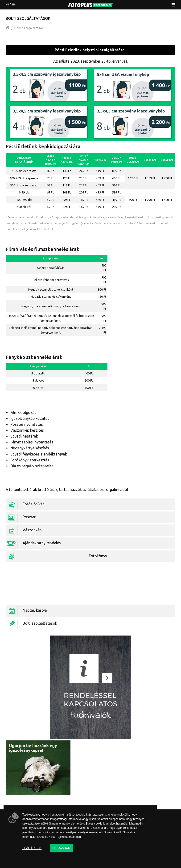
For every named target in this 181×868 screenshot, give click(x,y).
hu (7, 5)
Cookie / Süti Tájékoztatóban (57, 837)
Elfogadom (61, 848)
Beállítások (32, 848)
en (13, 5)
